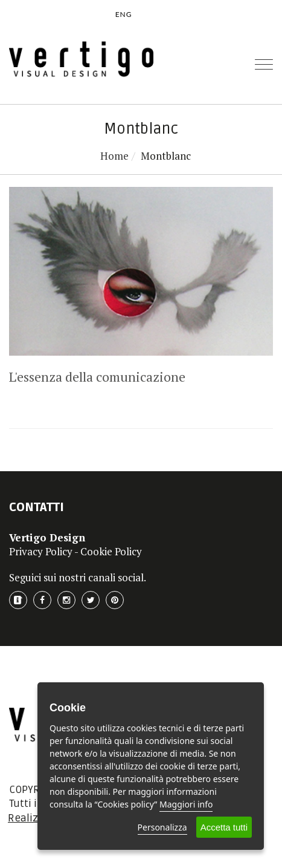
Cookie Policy (111, 551)
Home (114, 156)
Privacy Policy (41, 551)
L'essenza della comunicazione (97, 377)
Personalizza (162, 827)
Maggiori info (186, 804)
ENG (124, 14)
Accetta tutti (224, 827)
